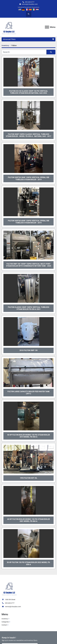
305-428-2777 (30, 2)
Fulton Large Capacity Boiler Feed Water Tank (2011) (28, 393)
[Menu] (47, 27)
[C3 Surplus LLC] (9, 588)
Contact (4, 625)
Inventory (5, 619)
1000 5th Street (10, 600)
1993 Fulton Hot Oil (29, 478)
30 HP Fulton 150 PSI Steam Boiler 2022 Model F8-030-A (29, 563)
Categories (5, 622)
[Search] (24, 52)
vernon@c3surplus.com (30, 4)
